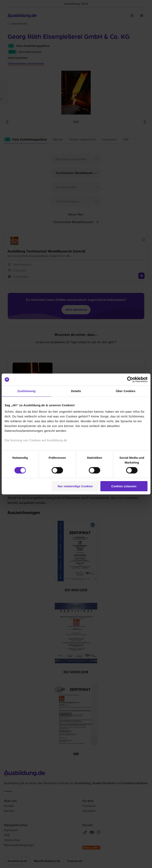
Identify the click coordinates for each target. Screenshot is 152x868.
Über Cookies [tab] (126, 391)
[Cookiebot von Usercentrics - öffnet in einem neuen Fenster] (130, 380)
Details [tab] (76, 391)
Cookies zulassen (124, 486)
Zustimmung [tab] (26, 391)
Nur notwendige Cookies (75, 486)
